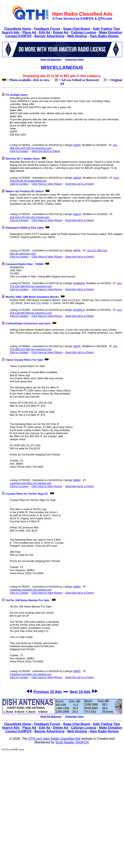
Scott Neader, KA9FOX (72, 742)
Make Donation (111, 32)
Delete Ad (60, 32)
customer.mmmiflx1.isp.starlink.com (31, 483)
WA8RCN (79, 283)
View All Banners (51, 59)
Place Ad (29, 32)
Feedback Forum (47, 29)
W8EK (77, 480)
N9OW (77, 178)
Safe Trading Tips (106, 29)
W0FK (77, 250)
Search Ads (11, 32)
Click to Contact (19, 151)
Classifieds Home (18, 29)
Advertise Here (74, 59)
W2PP (77, 145)
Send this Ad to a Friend (46, 151)
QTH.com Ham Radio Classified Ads (54, 739)
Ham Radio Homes (104, 36)
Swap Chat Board (76, 29)
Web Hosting (77, 36)
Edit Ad (45, 32)
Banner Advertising (49, 36)
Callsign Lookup (84, 32)
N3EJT (77, 214)
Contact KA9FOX (18, 36)
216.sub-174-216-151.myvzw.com (30, 217)
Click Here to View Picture (47, 184)
